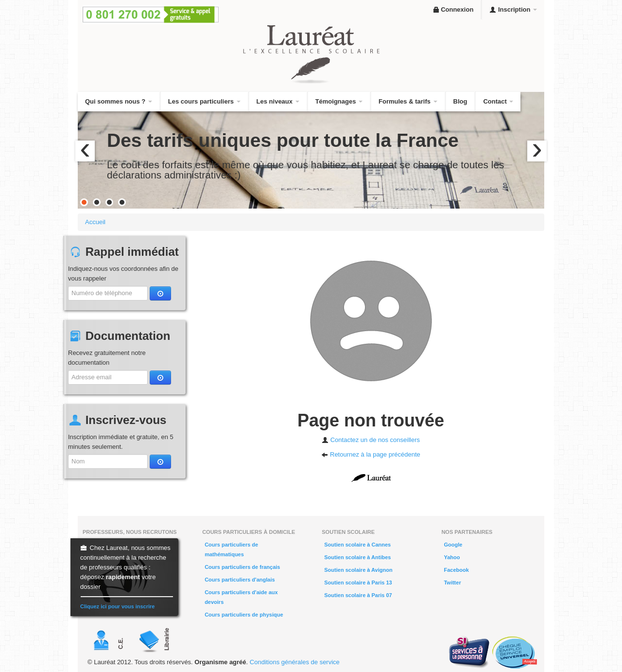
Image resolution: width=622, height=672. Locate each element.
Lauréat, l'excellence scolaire (311, 54)
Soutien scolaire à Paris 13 (358, 583)
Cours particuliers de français (242, 567)
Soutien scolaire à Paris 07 (358, 595)
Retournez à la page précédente (371, 454)
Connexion (453, 9)
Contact (498, 101)
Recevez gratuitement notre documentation (107, 358)
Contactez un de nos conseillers (371, 440)
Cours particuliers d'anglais (240, 580)
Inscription (513, 9)
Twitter (452, 583)
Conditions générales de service (295, 662)
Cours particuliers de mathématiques (231, 549)
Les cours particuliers (204, 101)
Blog (460, 101)
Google (453, 545)
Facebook (456, 570)
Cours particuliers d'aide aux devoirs (241, 597)
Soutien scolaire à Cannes (357, 545)
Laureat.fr (371, 478)
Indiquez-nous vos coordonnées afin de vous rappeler (123, 274)
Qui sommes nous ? (119, 101)
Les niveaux (278, 101)
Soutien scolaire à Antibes (357, 557)
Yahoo (452, 557)
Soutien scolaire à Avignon (358, 570)
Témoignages (339, 101)
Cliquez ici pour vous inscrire (117, 606)
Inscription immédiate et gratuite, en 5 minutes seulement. (121, 442)
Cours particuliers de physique (244, 615)
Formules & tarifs (408, 101)
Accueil (95, 222)
